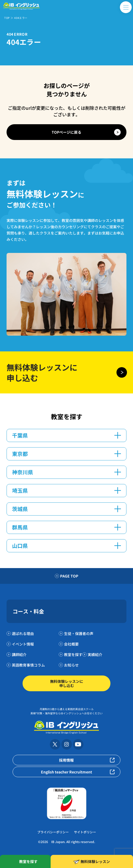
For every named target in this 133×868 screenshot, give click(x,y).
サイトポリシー (85, 832)
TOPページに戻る (66, 132)
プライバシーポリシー (53, 832)
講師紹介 (19, 654)
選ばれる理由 (23, 633)
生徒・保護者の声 (79, 633)
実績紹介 (95, 654)
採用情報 (66, 760)
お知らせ (71, 665)
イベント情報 (23, 644)
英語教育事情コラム (28, 665)
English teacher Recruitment (66, 772)
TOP (7, 18)
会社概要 (71, 644)
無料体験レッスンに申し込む (67, 683)
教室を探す (73, 654)
